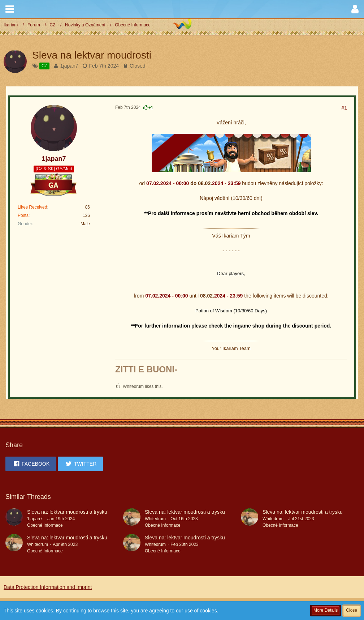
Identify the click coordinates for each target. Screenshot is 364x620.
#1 (344, 108)
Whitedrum (155, 519)
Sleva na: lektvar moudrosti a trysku (67, 512)
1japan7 (69, 66)
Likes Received (32, 207)
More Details (326, 610)
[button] (10, 9)
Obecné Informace (45, 525)
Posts (23, 215)
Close (352, 610)
